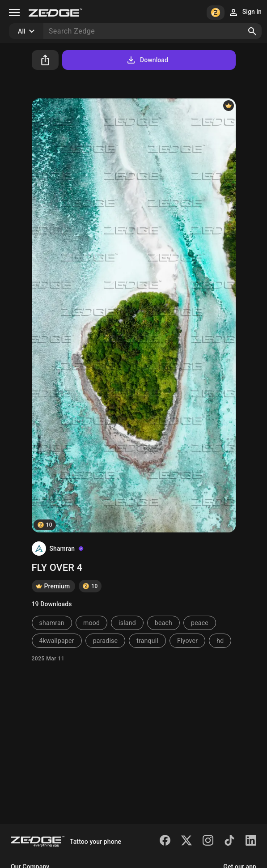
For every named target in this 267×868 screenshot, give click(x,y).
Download (147, 60)
